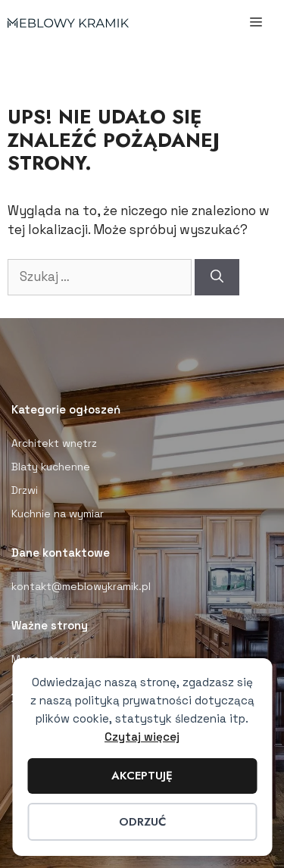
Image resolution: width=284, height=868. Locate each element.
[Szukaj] (217, 277)
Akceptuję (142, 776)
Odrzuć (142, 822)
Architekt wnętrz (54, 443)
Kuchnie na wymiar (58, 514)
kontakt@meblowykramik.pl (81, 586)
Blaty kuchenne (51, 467)
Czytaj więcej (142, 737)
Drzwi (25, 490)
